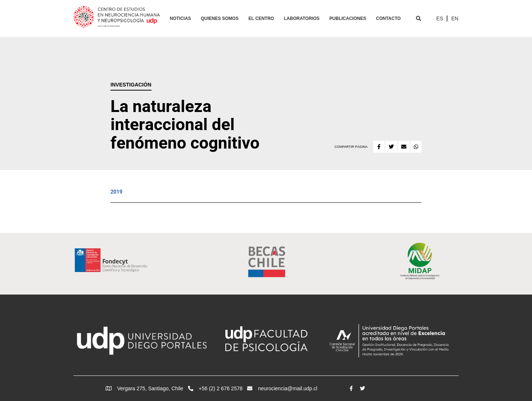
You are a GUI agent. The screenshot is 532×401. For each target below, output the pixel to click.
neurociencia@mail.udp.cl (282, 388)
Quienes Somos (220, 18)
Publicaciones (348, 18)
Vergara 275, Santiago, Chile (144, 388)
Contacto (388, 18)
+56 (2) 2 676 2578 (215, 388)
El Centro (261, 18)
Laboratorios (302, 18)
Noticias (180, 18)
